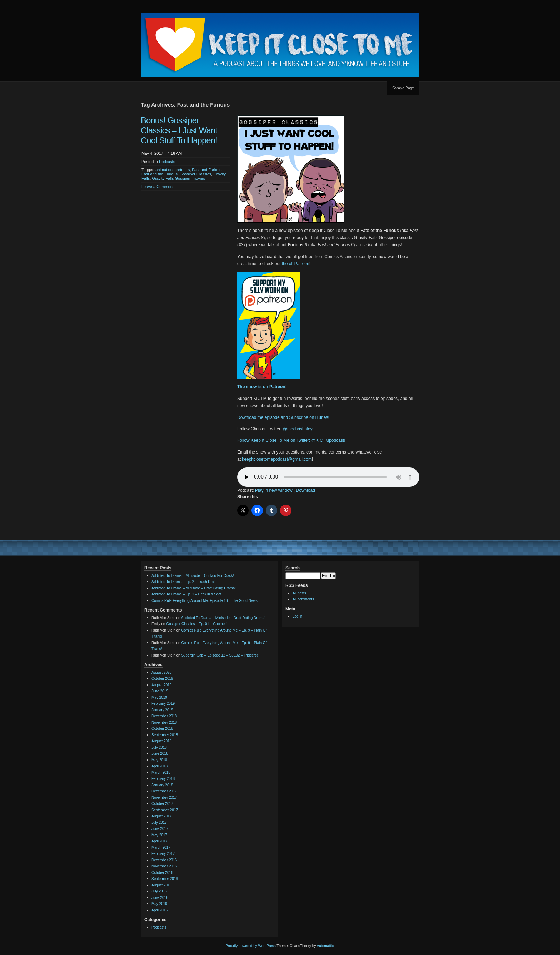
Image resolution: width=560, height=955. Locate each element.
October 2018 (162, 729)
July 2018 (159, 748)
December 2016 (164, 860)
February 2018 (163, 779)
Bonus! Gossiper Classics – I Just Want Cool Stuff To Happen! (179, 130)
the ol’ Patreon (296, 264)
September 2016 (165, 879)
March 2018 (161, 773)
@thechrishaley (298, 429)
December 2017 (164, 791)
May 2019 (159, 697)
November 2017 (164, 798)
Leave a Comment (157, 187)
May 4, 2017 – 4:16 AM (162, 153)
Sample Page (403, 88)
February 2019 (163, 704)
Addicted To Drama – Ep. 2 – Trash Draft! (184, 582)
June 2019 (160, 691)
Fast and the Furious (159, 174)
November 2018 (164, 723)
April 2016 (159, 910)
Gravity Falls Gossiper (171, 178)
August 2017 (161, 816)
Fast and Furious (207, 170)
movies (199, 178)
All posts (299, 593)
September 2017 (165, 810)
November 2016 (164, 866)
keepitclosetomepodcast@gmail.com (277, 459)
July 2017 (159, 823)
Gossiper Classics (195, 174)
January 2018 (162, 785)
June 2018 (160, 754)
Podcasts (167, 162)
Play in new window (274, 490)
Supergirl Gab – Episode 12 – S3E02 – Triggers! (219, 655)
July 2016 (159, 891)
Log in (297, 616)
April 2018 (159, 766)
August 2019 (161, 685)
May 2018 (159, 760)
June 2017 (160, 829)
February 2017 (163, 854)
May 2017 (159, 835)
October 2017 (162, 804)
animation (164, 170)
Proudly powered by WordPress (250, 946)
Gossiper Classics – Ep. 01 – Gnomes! (197, 624)
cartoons (182, 170)
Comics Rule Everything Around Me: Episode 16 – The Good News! (205, 601)
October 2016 (162, 873)
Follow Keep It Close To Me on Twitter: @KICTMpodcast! (291, 440)
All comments (303, 599)
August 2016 (161, 885)
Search (292, 568)
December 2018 (164, 716)
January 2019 (162, 710)
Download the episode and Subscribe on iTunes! (283, 417)
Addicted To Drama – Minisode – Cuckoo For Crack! (192, 576)
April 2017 (159, 841)
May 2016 (159, 904)
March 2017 (161, 848)
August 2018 (161, 741)
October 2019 (162, 679)
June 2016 (160, 898)
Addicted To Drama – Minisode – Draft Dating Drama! (194, 588)
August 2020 (161, 672)
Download (306, 490)
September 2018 (165, 735)
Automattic (325, 946)
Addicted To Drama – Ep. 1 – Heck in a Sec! (186, 594)
